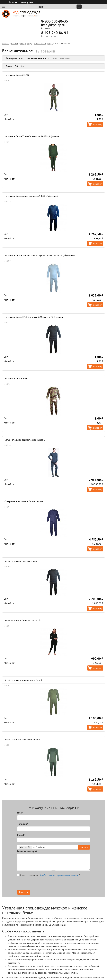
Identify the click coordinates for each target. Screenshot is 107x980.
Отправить (24, 892)
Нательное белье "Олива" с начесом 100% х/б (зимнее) (32, 136)
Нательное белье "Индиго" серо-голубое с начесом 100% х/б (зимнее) (40, 255)
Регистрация (27, 2)
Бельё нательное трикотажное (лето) (23, 680)
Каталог (15, 43)
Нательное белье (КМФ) (17, 75)
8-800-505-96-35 (55, 21)
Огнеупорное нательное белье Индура (24, 501)
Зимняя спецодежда (43, 43)
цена (55, 58)
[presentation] (39, 884)
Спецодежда (26, 43)
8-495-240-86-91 (55, 33)
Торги (41, 7)
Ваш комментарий (27, 851)
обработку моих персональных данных (59, 875)
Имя (20, 813)
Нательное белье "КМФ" (17, 378)
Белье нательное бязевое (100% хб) (23, 620)
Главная (6, 43)
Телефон (23, 824)
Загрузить (84, 847)
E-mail (21, 835)
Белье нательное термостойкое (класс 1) (25, 440)
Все (22, 66)
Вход (15, 2)
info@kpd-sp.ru (53, 25)
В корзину (98, 124)
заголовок (65, 58)
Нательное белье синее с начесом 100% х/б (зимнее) (31, 196)
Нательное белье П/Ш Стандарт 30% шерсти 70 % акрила (34, 317)
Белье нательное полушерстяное (21, 561)
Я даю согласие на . (49, 875)
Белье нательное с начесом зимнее (22, 739)
